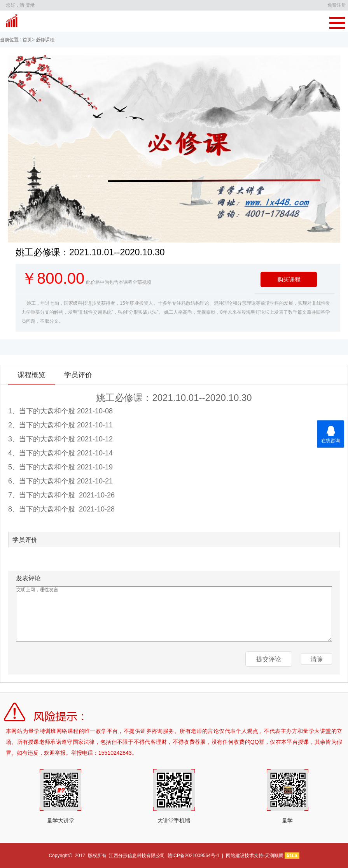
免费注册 (337, 5)
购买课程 (289, 279)
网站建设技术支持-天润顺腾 (255, 856)
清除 (317, 659)
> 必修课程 (43, 40)
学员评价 (78, 375)
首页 (27, 40)
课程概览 (31, 375)
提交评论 (269, 659)
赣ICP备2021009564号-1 (193, 856)
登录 (30, 5)
